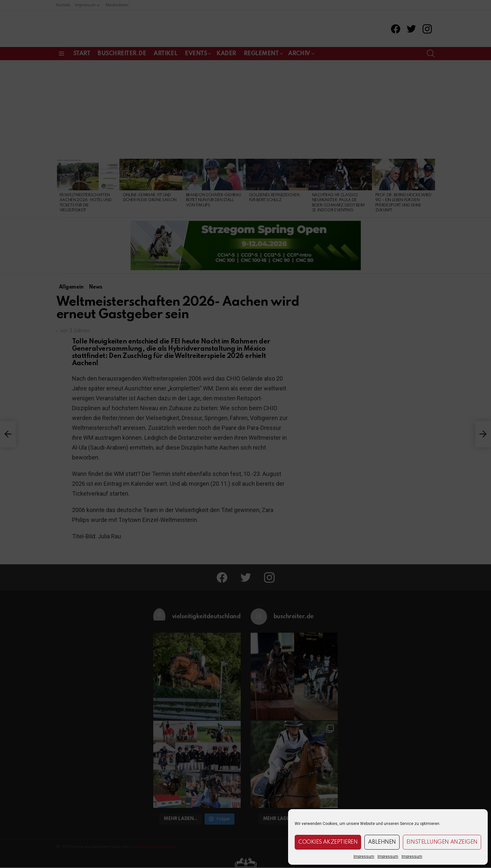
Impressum (364, 856)
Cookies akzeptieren (328, 842)
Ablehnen (382, 842)
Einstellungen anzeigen (442, 842)
